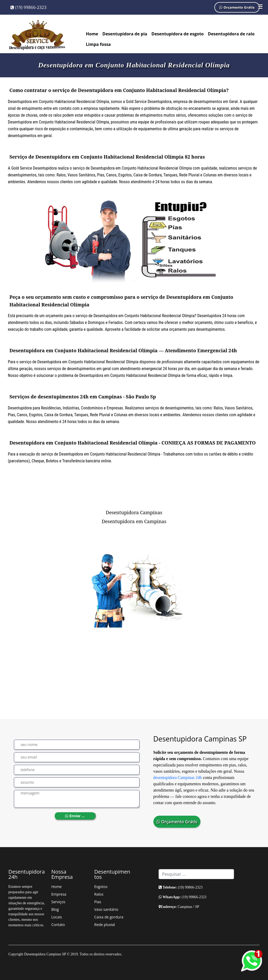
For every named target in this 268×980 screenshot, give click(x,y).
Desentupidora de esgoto (178, 34)
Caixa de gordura (109, 917)
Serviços (58, 902)
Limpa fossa (98, 44)
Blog (55, 909)
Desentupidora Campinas (134, 512)
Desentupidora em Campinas (134, 521)
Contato (58, 925)
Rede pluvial (105, 925)
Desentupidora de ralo (231, 34)
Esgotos (101, 887)
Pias (98, 902)
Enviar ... (75, 816)
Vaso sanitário (106, 909)
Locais (57, 917)
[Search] (196, 874)
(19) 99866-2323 (29, 7)
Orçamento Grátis (237, 7)
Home (92, 34)
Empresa (59, 894)
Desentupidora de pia (125, 34)
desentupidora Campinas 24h (178, 778)
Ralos (99, 894)
